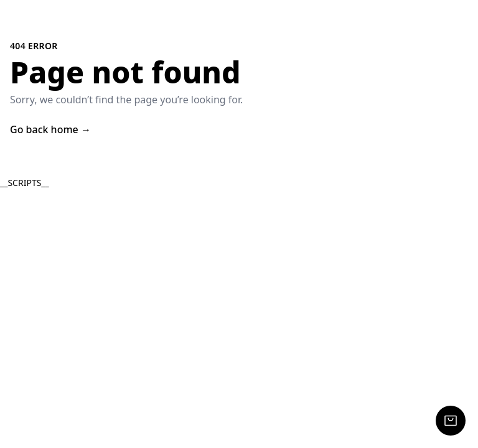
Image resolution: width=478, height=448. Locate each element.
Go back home (50, 129)
